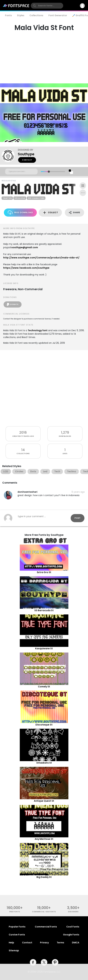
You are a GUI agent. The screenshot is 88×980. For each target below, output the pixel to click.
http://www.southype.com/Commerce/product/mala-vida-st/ (41, 258)
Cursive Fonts (17, 935)
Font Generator (58, 15)
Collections (36, 15)
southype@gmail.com (25, 247)
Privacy (44, 943)
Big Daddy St (44, 877)
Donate (13, 304)
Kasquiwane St (44, 648)
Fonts (8, 15)
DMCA (76, 943)
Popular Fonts (17, 927)
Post (78, 518)
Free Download (20, 212)
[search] (47, 6)
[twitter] (44, 962)
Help (11, 943)
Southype (26, 154)
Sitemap (14, 950)
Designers (73, 912)
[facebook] (33, 962)
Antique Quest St (44, 801)
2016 (23, 432)
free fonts (15, 912)
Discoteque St (44, 725)
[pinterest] (55, 962)
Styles (21, 15)
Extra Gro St (44, 572)
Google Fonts (71, 935)
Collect (50, 213)
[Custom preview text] (21, 172)
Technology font (38, 330)
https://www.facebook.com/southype (26, 268)
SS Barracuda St (44, 610)
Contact (27, 160)
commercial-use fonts (44, 912)
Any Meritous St (44, 839)
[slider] (49, 172)
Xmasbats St (44, 763)
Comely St (44, 687)
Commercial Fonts (46, 927)
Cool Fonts (73, 927)
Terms (60, 943)
